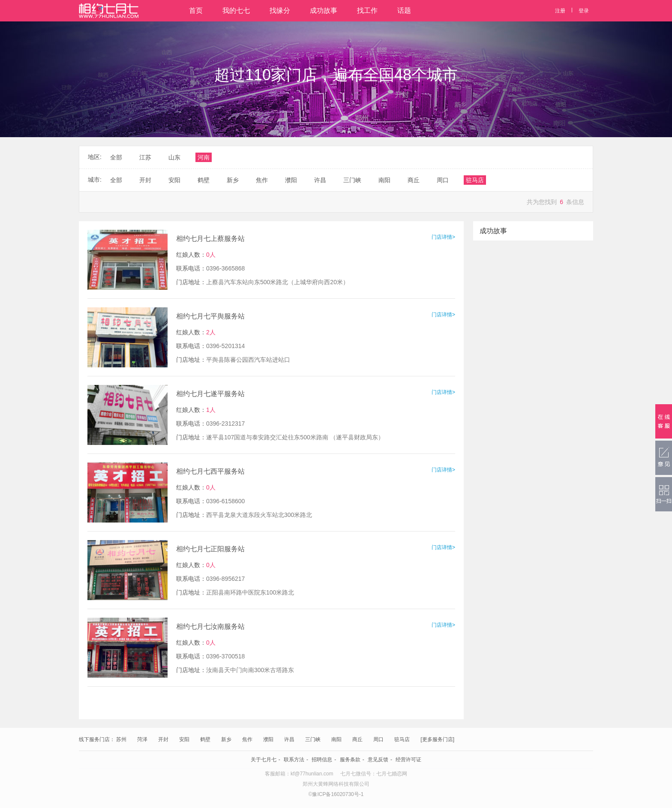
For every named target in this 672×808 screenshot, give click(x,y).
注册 (560, 11)
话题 (404, 11)
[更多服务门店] (437, 739)
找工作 (367, 11)
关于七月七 (264, 760)
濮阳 (268, 739)
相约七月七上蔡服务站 (210, 239)
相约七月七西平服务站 (210, 471)
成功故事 (324, 11)
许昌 (289, 739)
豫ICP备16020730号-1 (338, 794)
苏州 (121, 739)
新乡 (226, 739)
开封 (163, 739)
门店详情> (443, 237)
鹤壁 (205, 739)
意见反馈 (378, 760)
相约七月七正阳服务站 (210, 549)
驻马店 (402, 739)
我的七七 (236, 11)
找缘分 (280, 11)
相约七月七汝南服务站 (210, 626)
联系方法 (294, 760)
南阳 (336, 739)
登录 (584, 11)
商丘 (357, 739)
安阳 (184, 739)
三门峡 (313, 739)
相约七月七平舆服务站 (210, 316)
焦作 (247, 739)
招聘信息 (322, 760)
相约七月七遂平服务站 (210, 394)
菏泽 (142, 739)
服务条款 (350, 760)
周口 (378, 739)
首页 (196, 11)
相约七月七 (109, 11)
